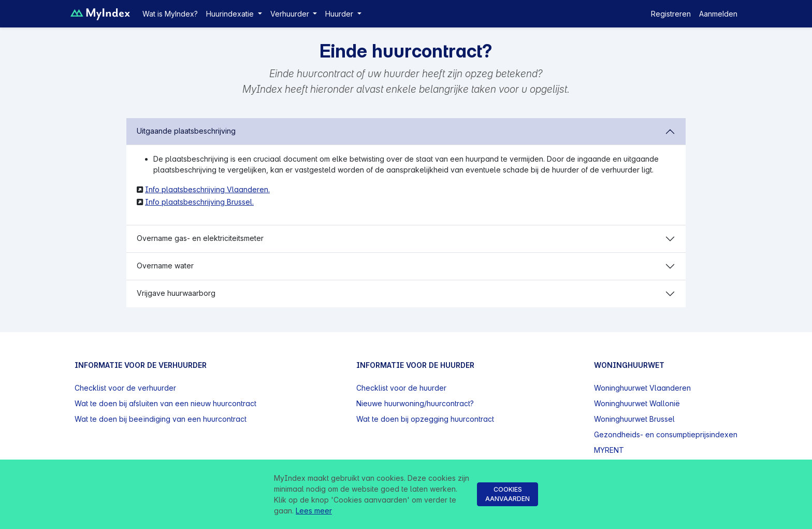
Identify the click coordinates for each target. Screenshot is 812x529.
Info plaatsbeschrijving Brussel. (199, 202)
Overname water (165, 266)
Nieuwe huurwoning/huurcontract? (415, 403)
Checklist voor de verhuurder (125, 388)
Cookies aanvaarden (508, 494)
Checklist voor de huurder (401, 388)
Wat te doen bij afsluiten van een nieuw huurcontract (165, 403)
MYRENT (609, 450)
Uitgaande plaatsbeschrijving (186, 131)
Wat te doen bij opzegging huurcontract (425, 419)
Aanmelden (718, 14)
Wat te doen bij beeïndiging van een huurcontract (161, 419)
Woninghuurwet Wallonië (637, 403)
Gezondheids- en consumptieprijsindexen (666, 434)
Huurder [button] (340, 14)
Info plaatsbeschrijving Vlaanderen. (207, 189)
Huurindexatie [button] (231, 14)
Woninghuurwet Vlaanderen (642, 388)
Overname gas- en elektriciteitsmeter (200, 238)
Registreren (671, 14)
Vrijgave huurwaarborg (176, 293)
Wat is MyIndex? (170, 14)
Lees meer (314, 511)
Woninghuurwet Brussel (634, 419)
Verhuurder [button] (291, 14)
